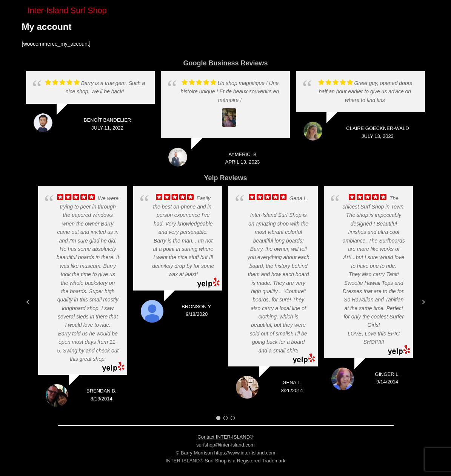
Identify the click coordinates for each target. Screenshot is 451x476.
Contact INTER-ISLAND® (225, 437)
